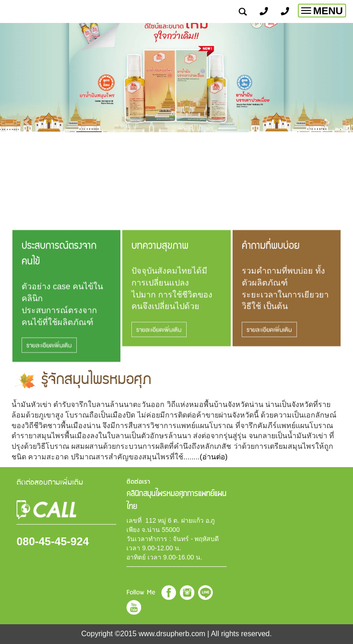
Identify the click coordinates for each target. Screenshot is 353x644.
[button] (26, 118)
